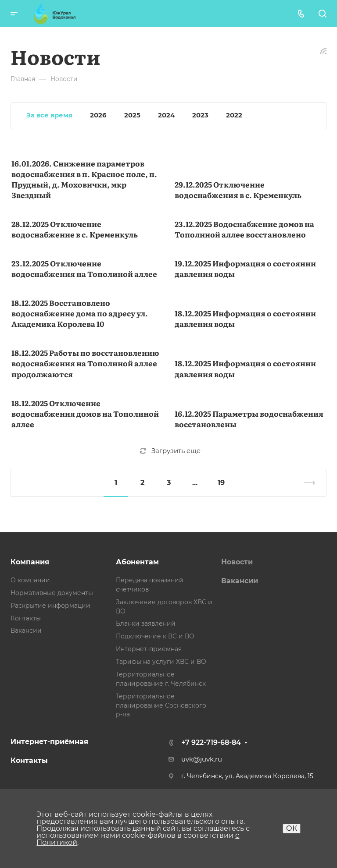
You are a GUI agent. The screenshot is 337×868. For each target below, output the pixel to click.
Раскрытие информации (50, 606)
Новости (237, 562)
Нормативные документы (52, 593)
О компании (30, 580)
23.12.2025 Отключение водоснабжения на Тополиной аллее (84, 268)
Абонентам (137, 562)
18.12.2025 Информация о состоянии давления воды (245, 318)
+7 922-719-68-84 (211, 742)
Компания (30, 562)
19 (221, 483)
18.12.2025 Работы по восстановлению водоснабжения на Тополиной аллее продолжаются (85, 363)
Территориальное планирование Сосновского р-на (161, 705)
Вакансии (26, 631)
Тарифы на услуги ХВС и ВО (161, 662)
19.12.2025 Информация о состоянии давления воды (245, 268)
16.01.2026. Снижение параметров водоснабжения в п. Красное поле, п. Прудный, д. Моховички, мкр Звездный (84, 179)
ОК (292, 828)
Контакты (26, 618)
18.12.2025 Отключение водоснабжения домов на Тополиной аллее (85, 413)
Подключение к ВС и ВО (155, 636)
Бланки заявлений (146, 624)
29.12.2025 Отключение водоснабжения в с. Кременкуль (238, 190)
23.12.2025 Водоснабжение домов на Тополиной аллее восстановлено (244, 229)
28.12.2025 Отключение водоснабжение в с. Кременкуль (75, 229)
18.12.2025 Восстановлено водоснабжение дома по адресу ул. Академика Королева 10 (80, 313)
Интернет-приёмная (49, 742)
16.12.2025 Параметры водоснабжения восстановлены (249, 419)
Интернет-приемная (149, 649)
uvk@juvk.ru (202, 759)
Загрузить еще (170, 451)
